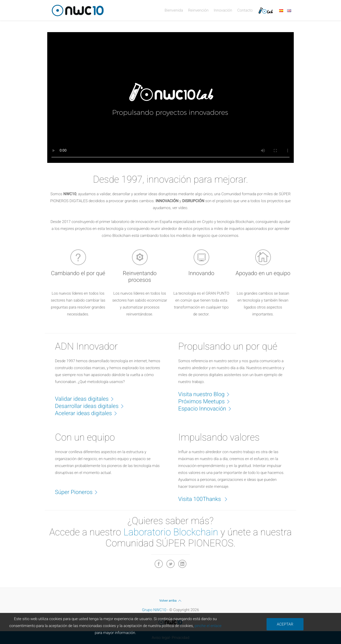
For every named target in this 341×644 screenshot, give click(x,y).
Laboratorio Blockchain (171, 532)
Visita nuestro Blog (206, 394)
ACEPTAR (285, 624)
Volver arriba (170, 601)
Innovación (223, 10)
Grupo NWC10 (154, 610)
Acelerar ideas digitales (89, 413)
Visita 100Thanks (205, 499)
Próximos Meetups (207, 401)
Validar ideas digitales (87, 399)
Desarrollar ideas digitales (92, 406)
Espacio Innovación (207, 408)
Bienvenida (174, 10)
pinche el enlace (208, 626)
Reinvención (198, 10)
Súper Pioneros (79, 492)
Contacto (245, 10)
